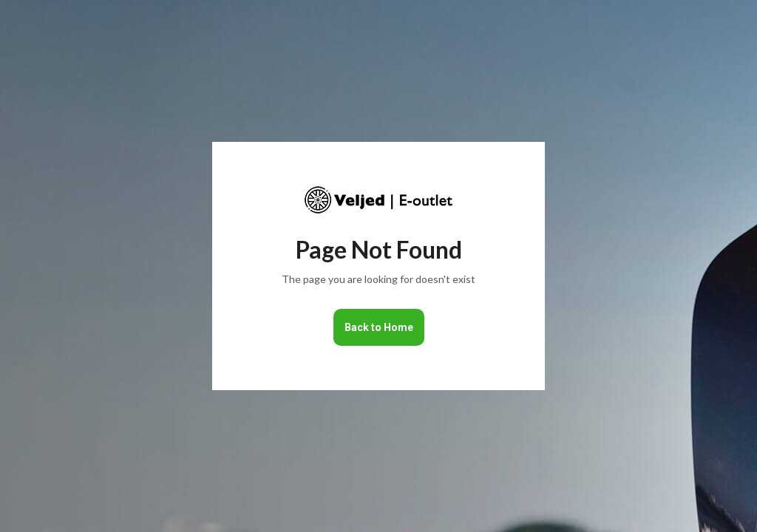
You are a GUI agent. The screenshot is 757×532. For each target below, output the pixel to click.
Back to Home (379, 327)
